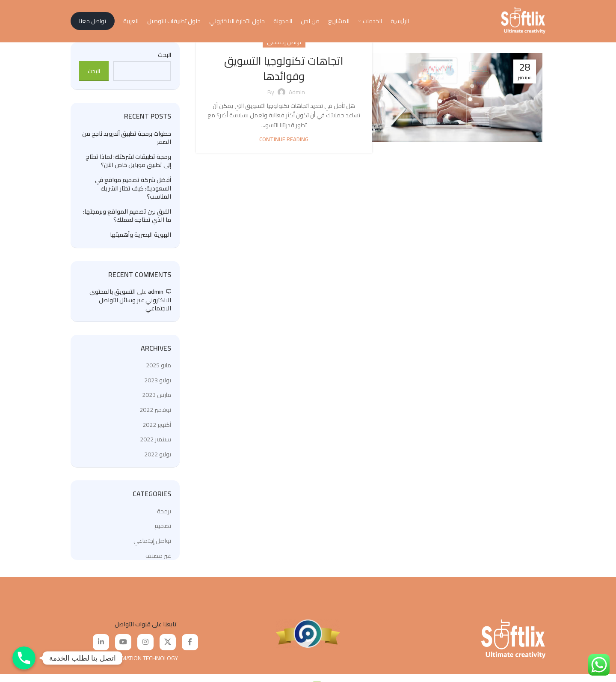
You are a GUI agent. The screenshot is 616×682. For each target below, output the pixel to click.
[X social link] (168, 645)
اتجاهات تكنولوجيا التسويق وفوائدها (284, 70)
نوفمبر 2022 (155, 412)
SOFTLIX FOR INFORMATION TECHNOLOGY (124, 661)
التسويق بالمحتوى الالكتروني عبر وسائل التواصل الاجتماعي (130, 302)
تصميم (163, 528)
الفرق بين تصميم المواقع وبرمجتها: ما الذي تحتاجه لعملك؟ (127, 218)
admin (156, 294)
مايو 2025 (158, 367)
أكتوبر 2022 (157, 427)
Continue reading (284, 142)
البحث (164, 57)
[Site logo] (523, 22)
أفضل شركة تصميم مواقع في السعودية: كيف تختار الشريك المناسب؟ (133, 191)
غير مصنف (158, 558)
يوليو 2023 (158, 382)
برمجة (164, 513)
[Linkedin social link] (101, 645)
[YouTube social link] (123, 645)
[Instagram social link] (145, 645)
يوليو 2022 (158, 456)
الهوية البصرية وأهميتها (141, 237)
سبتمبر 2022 (155, 441)
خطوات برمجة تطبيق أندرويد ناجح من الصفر (127, 140)
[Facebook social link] (190, 645)
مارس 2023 (157, 397)
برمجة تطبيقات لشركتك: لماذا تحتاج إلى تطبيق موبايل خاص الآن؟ (128, 163)
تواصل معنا (93, 22)
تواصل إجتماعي (152, 543)
